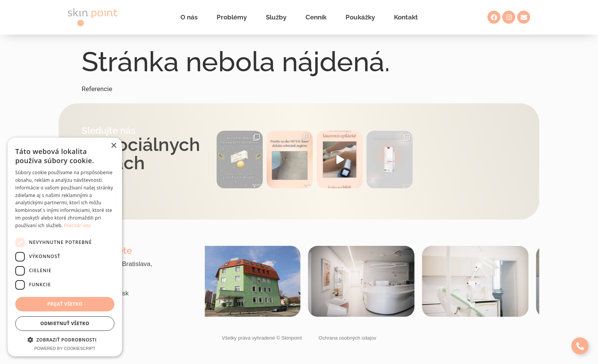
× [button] (113, 146)
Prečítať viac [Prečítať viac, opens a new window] (78, 226)
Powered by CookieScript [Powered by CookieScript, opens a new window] (65, 348)
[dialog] (65, 247)
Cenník (316, 17)
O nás (189, 17)
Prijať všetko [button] (65, 304)
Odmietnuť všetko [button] (65, 323)
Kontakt (406, 17)
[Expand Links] (580, 346)
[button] (65, 340)
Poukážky (360, 17)
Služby (276, 17)
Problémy (232, 17)
